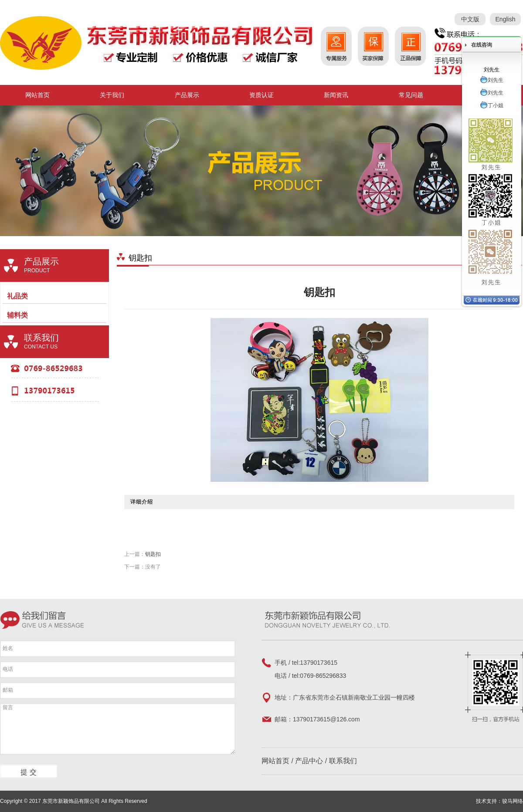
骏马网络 (513, 801)
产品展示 (187, 95)
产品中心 (309, 761)
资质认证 (261, 95)
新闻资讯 (336, 95)
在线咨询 (482, 45)
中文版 (470, 19)
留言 (118, 729)
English (506, 19)
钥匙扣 (153, 554)
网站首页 (37, 95)
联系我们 (343, 761)
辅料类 (17, 315)
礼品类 (17, 296)
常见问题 (411, 95)
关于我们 (112, 95)
